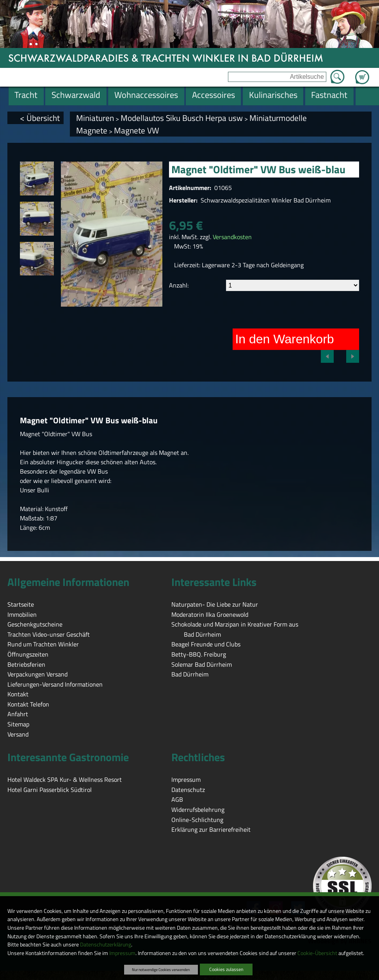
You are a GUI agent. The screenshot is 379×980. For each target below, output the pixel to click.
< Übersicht (40, 118)
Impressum (122, 953)
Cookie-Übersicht (317, 953)
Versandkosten (232, 237)
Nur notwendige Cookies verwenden (161, 969)
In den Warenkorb (284, 339)
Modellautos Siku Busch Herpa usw (182, 118)
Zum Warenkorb (362, 73)
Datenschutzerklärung (106, 944)
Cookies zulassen (226, 969)
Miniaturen (95, 118)
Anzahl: (179, 285)
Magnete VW (137, 130)
